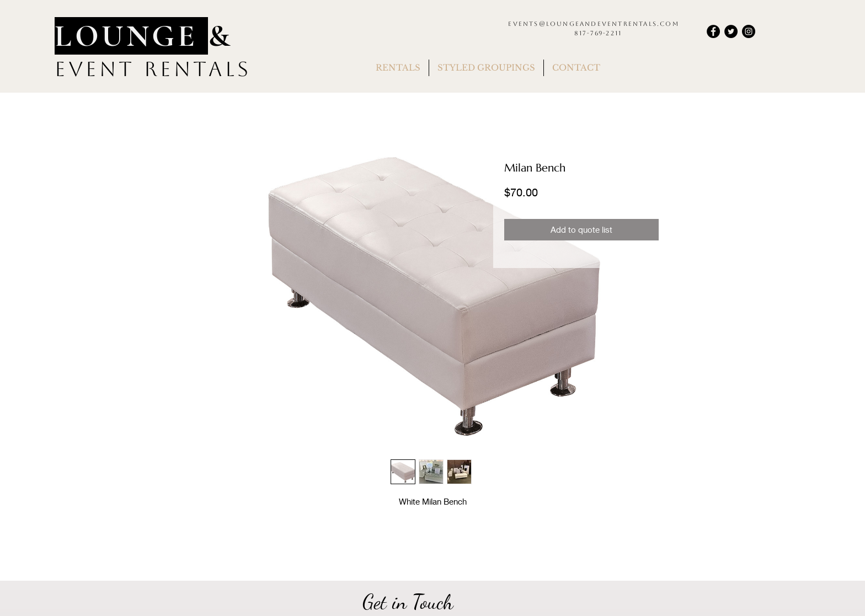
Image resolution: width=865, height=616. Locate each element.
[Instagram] (749, 31)
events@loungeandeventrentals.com (593, 24)
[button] (398, 68)
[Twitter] (731, 31)
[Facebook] (713, 31)
